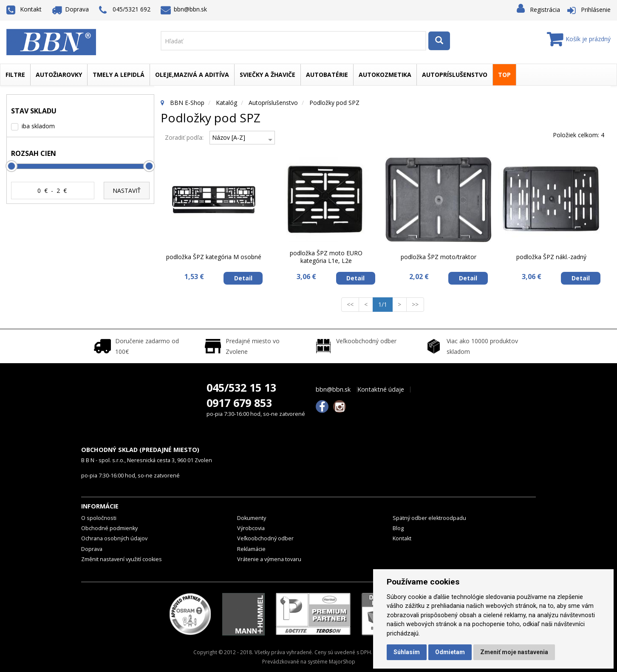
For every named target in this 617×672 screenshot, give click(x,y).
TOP (504, 75)
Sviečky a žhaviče (267, 75)
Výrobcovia (251, 528)
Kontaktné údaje (381, 390)
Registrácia (545, 10)
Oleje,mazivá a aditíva (192, 75)
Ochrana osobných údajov (114, 538)
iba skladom (38, 126)
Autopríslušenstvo (455, 75)
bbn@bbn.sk (184, 9)
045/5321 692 (125, 10)
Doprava (71, 9)
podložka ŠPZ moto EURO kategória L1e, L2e (326, 257)
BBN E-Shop (187, 103)
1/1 (385, 304)
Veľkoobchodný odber (265, 538)
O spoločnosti (99, 518)
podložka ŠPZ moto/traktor (439, 257)
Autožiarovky (59, 75)
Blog (398, 528)
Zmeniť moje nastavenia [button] (514, 652)
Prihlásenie (596, 10)
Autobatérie (327, 75)
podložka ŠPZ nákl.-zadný (551, 257)
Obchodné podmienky (109, 528)
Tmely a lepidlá (119, 75)
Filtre (15, 75)
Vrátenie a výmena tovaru (269, 559)
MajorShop (342, 662)
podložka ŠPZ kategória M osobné (214, 257)
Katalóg (226, 103)
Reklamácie (251, 549)
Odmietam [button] (450, 652)
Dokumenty (252, 518)
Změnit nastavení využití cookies (122, 559)
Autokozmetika (385, 75)
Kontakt (24, 9)
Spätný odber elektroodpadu (429, 518)
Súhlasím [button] (407, 652)
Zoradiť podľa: (184, 137)
